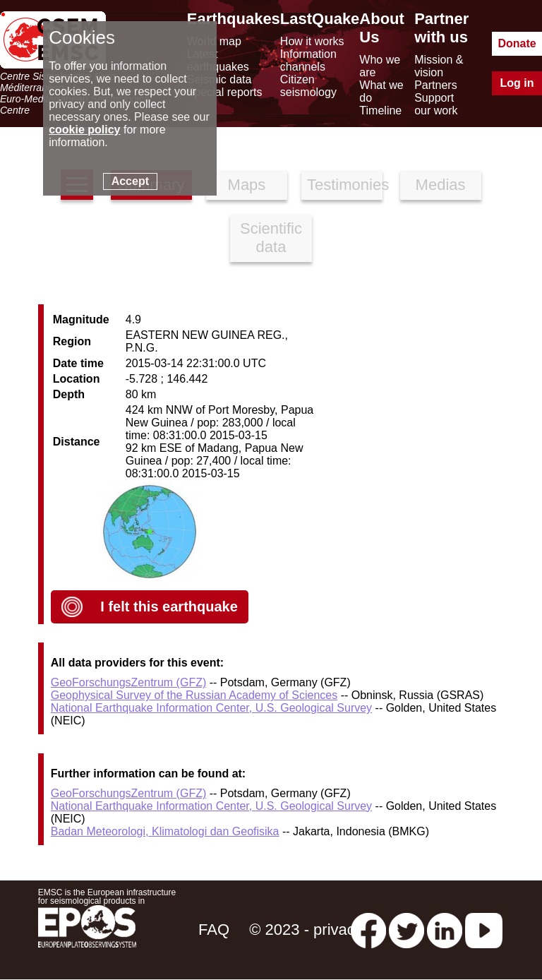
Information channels (308, 60)
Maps (247, 185)
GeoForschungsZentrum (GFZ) (129, 682)
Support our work (436, 104)
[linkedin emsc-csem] (445, 930)
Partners (435, 85)
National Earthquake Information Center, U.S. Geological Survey (211, 708)
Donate (517, 43)
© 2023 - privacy (306, 930)
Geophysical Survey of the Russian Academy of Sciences (194, 695)
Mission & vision (439, 66)
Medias (441, 185)
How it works (312, 41)
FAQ (214, 930)
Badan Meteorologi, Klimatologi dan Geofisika (165, 831)
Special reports (225, 92)
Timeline (380, 110)
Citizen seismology (308, 86)
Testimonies (345, 185)
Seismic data (219, 79)
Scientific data (271, 238)
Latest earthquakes (218, 60)
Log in (517, 83)
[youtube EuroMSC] (484, 930)
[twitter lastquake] (406, 930)
